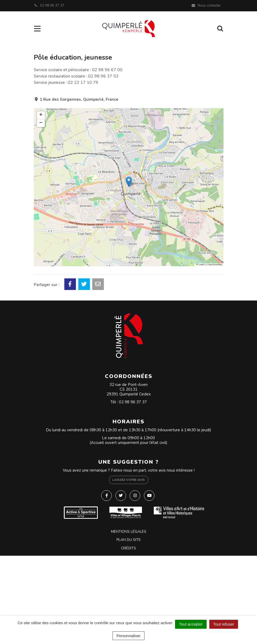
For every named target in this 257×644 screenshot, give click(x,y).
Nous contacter (206, 6)
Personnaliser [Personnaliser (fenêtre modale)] (129, 636)
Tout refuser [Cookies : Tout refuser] (224, 624)
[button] (129, 182)
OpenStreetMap (215, 265)
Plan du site (129, 540)
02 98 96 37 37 (133, 402)
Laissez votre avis (128, 480)
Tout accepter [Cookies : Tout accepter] (191, 624)
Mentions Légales (129, 532)
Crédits (128, 548)
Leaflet (200, 265)
